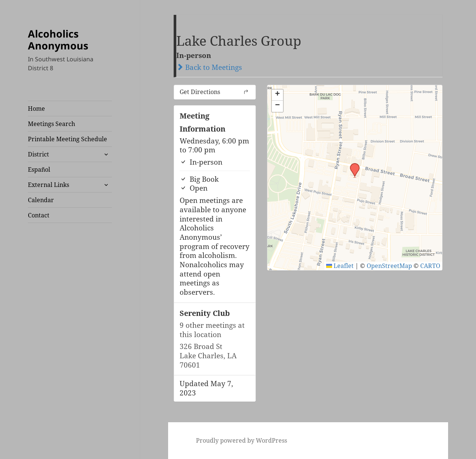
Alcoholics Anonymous (58, 40)
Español (39, 169)
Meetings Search (52, 124)
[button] (352, 165)
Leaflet (340, 266)
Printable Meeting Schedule (67, 139)
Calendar (41, 200)
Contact (39, 215)
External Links (49, 185)
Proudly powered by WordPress (242, 440)
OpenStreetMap (389, 266)
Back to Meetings (209, 67)
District (38, 154)
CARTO (430, 266)
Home (36, 109)
